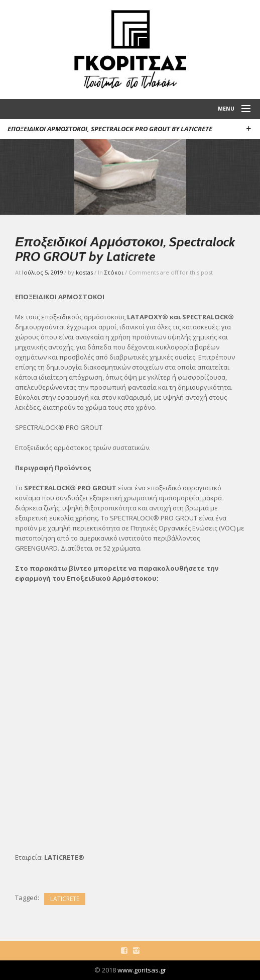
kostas (84, 272)
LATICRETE (65, 899)
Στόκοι (114, 272)
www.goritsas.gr (142, 970)
